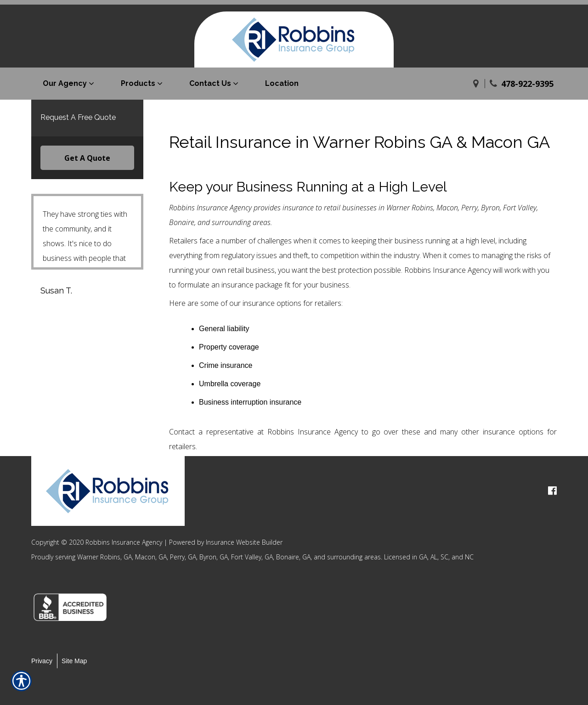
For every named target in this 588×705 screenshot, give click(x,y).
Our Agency (65, 83)
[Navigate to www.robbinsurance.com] (476, 84)
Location (282, 83)
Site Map (74, 661)
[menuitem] (70, 84)
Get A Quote (87, 158)
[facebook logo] (552, 491)
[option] (75, 607)
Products (138, 83)
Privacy (42, 661)
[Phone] (493, 84)
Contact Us (210, 83)
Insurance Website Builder (244, 542)
